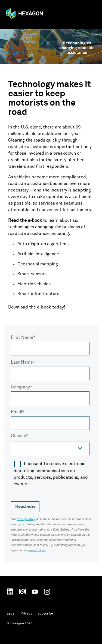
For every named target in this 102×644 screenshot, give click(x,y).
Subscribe (45, 614)
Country (18, 436)
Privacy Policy (26, 519)
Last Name (22, 363)
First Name (22, 338)
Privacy (26, 614)
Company (20, 387)
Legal (11, 614)
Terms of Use (37, 550)
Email (16, 412)
